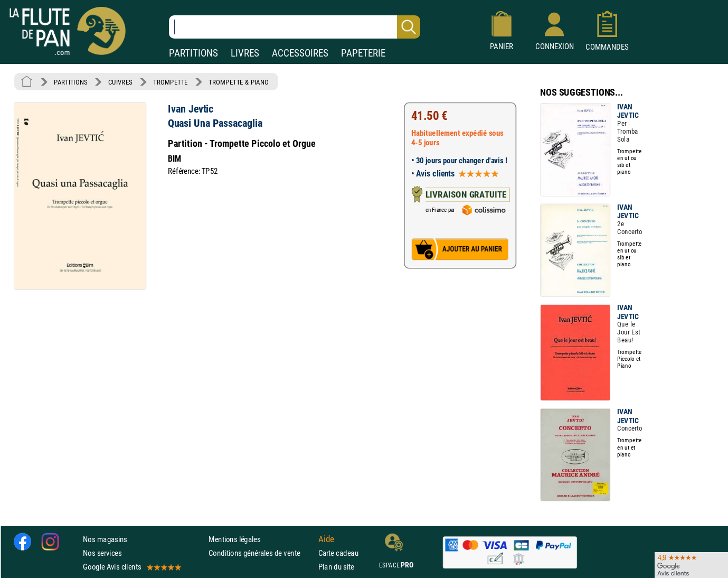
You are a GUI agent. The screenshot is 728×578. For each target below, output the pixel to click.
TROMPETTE (171, 82)
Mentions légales (234, 539)
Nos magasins (105, 539)
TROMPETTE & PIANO (239, 82)
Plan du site (336, 567)
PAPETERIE (363, 53)
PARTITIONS (193, 53)
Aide (326, 539)
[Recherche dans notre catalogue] (295, 27)
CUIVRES (120, 82)
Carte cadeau (338, 553)
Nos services (102, 553)
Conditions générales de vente (261, 553)
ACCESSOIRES (300, 53)
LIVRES (245, 53)
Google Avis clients (131, 567)
